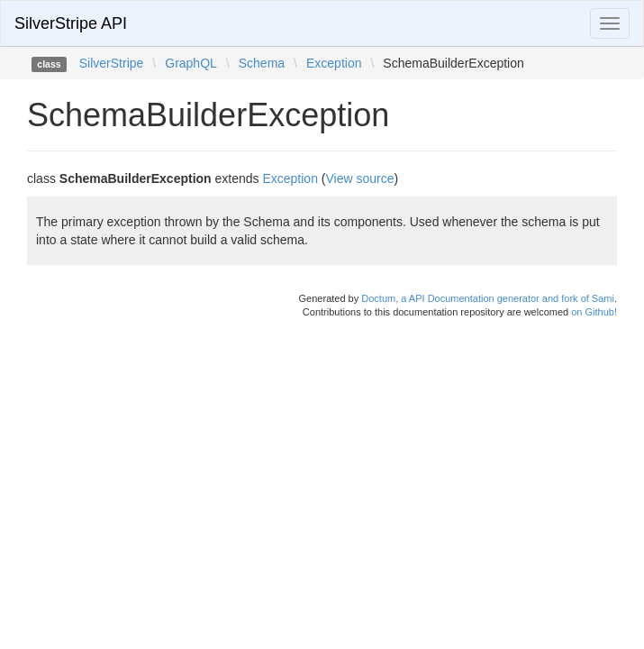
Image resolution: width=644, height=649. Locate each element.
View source (360, 178)
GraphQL (191, 63)
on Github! (594, 312)
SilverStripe (112, 63)
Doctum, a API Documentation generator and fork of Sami (488, 298)
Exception (334, 63)
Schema (262, 63)
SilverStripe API (71, 23)
